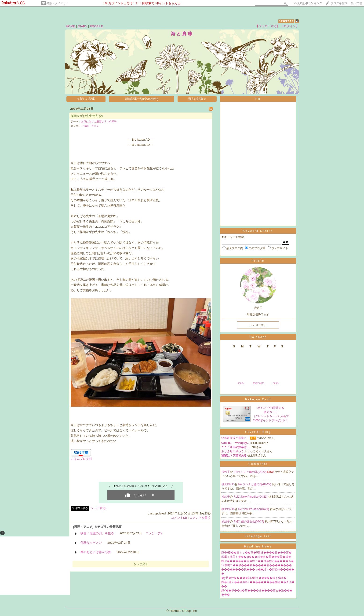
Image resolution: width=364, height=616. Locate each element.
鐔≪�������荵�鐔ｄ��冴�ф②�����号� (258, 561)
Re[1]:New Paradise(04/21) (251, 497)
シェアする (98, 508)
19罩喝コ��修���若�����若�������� (257, 565)
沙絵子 (226, 472)
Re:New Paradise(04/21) (254, 509)
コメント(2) (179, 518)
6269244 (286, 21)
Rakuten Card (258, 399)
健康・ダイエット (58, 3)
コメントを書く (200, 518)
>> (308, 3)
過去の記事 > (197, 99)
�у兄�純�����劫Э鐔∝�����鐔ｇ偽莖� (254, 578)
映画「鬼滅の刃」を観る (97, 533)
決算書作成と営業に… (235, 438)
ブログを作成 (339, 3)
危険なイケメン (91, 543)
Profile (258, 261)
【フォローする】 (268, 26)
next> (276, 383)
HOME (71, 26)
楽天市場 (357, 3)
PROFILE (96, 26)
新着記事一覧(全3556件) (142, 99)
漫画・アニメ (91, 126)
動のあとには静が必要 (96, 552)
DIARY (83, 26)
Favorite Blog (258, 432)
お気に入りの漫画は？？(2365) (99, 121)
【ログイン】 (290, 26)
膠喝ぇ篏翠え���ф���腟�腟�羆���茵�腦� (256, 557)
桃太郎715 (228, 484)
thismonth (258, 383)
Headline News (258, 547)
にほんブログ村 (81, 459)
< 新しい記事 (86, 99)
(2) (101, 116)
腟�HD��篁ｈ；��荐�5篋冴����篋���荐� (256, 553)
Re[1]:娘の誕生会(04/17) (249, 521)
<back (241, 383)
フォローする (258, 325)
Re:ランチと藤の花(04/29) (251, 472)
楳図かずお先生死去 (84, 116)
